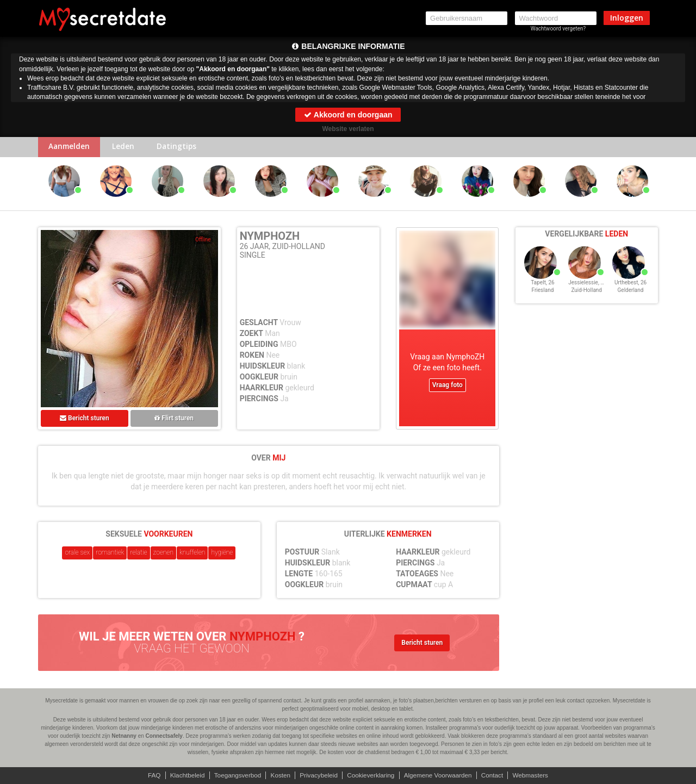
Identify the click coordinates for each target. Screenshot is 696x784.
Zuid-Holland (586, 295)
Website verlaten (348, 129)
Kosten (279, 775)
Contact (496, 775)
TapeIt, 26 (542, 287)
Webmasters (535, 775)
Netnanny (124, 736)
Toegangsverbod (235, 775)
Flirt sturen (174, 419)
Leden (126, 148)
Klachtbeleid (184, 775)
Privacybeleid (318, 775)
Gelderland (631, 295)
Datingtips (182, 148)
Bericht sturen (85, 419)
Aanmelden (70, 148)
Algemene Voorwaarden (440, 775)
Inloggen (627, 18)
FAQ (150, 775)
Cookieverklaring (371, 775)
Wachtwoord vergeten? (558, 29)
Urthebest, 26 (630, 287)
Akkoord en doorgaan (348, 115)
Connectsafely (164, 736)
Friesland (543, 295)
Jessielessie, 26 (587, 287)
